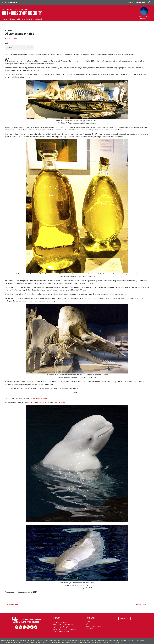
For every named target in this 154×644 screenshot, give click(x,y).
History (4, 19)
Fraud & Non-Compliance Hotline (117, 640)
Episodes (12, 19)
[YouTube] (36, 627)
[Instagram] (28, 627)
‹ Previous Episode (11, 604)
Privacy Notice (140, 640)
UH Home (34, 640)
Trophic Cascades (58, 402)
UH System (68, 640)
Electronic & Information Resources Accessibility (61, 642)
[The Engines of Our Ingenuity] (145, 12)
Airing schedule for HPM (25, 19)
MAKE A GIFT (124, 618)
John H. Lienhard (13, 38)
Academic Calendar (43, 640)
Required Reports (41, 642)
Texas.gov (75, 640)
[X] (20, 627)
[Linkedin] (32, 627)
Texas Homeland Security (85, 640)
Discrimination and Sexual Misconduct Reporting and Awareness (94, 642)
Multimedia (39, 19)
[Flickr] (24, 627)
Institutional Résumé (29, 642)
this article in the (42, 398)
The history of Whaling (38, 402)
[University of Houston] (9, 2)
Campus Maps (53, 640)
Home (4, 25)
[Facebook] (17, 627)
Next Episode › (142, 604)
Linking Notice (131, 640)
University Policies (118, 642)
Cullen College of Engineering (15, 9)
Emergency (61, 640)
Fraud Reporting (102, 640)
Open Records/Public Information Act (12, 642)
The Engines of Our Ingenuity (22, 13)
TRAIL (95, 640)
